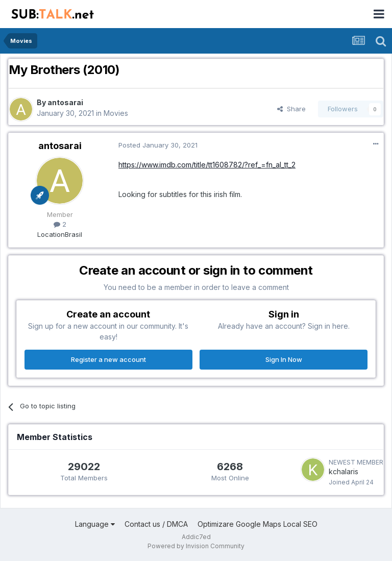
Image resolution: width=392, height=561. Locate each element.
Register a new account (108, 359)
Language (95, 524)
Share (291, 109)
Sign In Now (284, 359)
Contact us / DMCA (156, 524)
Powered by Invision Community (196, 546)
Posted (158, 145)
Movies (116, 113)
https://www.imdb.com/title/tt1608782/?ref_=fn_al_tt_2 (207, 165)
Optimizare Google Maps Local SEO (258, 524)
